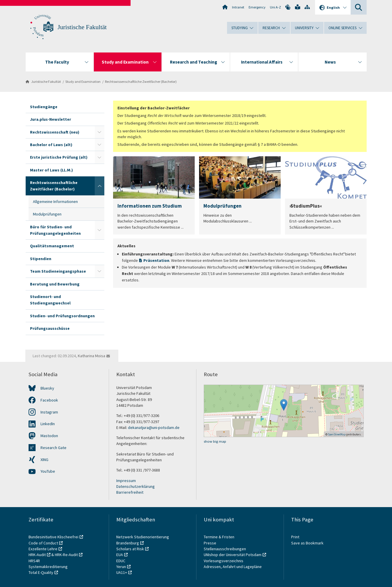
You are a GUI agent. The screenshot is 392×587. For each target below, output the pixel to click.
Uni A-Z (275, 7)
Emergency (257, 7)
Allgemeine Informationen (55, 201)
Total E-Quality (41, 572)
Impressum (126, 481)
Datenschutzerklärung (136, 486)
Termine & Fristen (219, 537)
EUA (120, 555)
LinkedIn (48, 424)
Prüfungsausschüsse (50, 328)
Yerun (121, 567)
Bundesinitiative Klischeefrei (53, 537)
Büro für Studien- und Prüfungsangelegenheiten (55, 230)
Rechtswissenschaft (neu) (55, 132)
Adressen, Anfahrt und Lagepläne (233, 567)
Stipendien (41, 259)
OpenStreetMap (337, 434)
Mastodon (49, 436)
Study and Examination (83, 82)
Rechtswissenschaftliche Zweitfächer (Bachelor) (141, 82)
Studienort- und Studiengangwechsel (50, 300)
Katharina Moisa (92, 356)
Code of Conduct (43, 543)
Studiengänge (44, 107)
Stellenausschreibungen (225, 549)
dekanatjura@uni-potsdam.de (154, 427)
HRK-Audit (37, 555)
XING (44, 460)
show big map (215, 441)
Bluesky (47, 388)
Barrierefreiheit (130, 492)
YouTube (48, 471)
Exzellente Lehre (43, 549)
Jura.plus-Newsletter (51, 119)
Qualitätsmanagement (52, 246)
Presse (210, 543)
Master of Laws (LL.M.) (51, 170)
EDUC (121, 561)
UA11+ (122, 572)
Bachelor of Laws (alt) (51, 145)
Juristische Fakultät (82, 27)
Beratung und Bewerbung (55, 284)
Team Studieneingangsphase (58, 271)
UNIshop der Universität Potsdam (233, 555)
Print (295, 537)
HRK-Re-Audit (66, 555)
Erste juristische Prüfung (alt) (59, 157)
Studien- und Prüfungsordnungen (62, 316)
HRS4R (34, 561)
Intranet (238, 7)
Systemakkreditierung (48, 567)
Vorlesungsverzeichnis (224, 561)
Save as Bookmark (307, 543)
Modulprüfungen (47, 214)
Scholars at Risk (130, 549)
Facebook (49, 400)
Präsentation (156, 260)
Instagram (49, 412)
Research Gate (53, 448)
